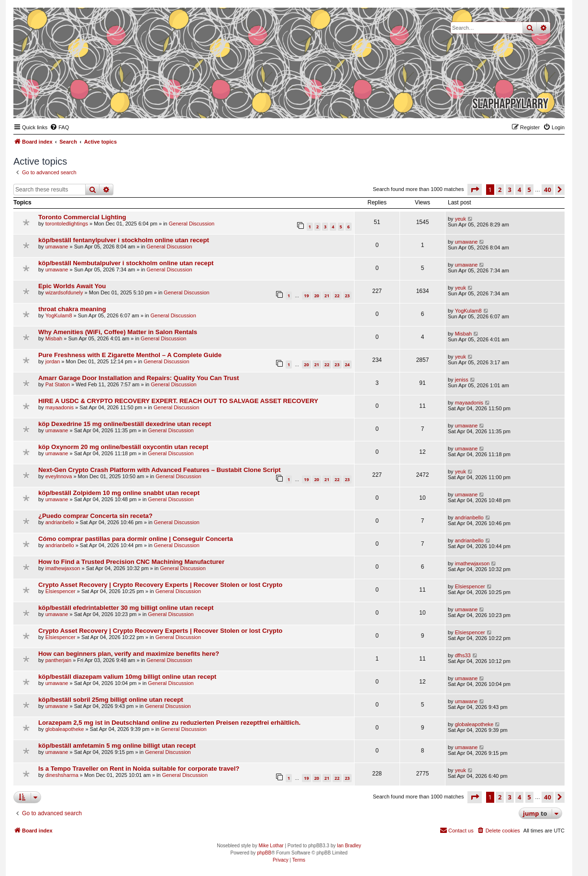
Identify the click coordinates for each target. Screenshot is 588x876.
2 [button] (500, 190)
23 (347, 296)
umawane (57, 247)
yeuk (460, 219)
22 (337, 296)
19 (306, 296)
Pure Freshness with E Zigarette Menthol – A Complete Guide (130, 355)
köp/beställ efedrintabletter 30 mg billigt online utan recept (126, 608)
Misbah (54, 338)
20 (317, 296)
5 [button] (529, 190)
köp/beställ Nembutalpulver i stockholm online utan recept (126, 263)
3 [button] (510, 190)
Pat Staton (58, 384)
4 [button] (519, 190)
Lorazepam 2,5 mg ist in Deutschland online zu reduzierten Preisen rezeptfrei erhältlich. (169, 723)
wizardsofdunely (64, 292)
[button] (475, 190)
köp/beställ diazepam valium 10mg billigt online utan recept (127, 677)
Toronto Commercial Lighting (82, 217)
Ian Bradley (349, 846)
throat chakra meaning (72, 309)
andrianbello (60, 522)
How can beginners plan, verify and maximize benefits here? (129, 654)
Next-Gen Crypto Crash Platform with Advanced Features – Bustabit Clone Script (160, 470)
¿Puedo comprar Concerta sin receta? (95, 516)
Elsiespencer (61, 591)
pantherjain (58, 660)
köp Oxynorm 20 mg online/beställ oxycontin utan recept (123, 447)
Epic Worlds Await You (72, 286)
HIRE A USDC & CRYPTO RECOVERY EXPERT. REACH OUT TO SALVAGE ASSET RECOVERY (178, 401)
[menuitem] (59, 127)
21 (327, 296)
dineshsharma (62, 775)
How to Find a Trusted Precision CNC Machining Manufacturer (131, 562)
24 (347, 365)
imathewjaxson (63, 568)
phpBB (264, 853)
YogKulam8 (59, 315)
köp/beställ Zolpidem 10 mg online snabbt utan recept (119, 493)
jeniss (462, 380)
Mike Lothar (271, 846)
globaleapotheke (65, 729)
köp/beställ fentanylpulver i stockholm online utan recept (124, 240)
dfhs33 (463, 655)
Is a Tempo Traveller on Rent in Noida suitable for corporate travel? (139, 769)
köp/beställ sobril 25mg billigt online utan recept (111, 700)
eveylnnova (59, 476)
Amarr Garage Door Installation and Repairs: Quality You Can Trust (139, 378)
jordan (53, 361)
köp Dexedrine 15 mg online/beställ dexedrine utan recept (125, 424)
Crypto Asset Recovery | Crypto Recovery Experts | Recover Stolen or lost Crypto (160, 585)
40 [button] (548, 190)
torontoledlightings (67, 224)
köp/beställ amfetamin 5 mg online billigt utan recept (117, 746)
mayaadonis (60, 407)
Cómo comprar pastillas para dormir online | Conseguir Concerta (136, 539)
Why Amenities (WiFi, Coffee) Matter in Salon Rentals (118, 332)
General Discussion (192, 224)
